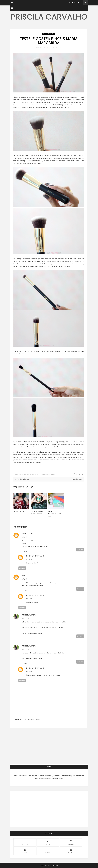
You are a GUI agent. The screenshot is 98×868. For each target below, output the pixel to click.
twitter (48, 842)
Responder (80, 550)
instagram (64, 158)
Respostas (23, 551)
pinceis (41, 474)
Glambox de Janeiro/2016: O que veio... (55, 514)
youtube (71, 851)
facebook (25, 842)
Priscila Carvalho (49, 17)
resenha (47, 474)
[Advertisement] (49, 750)
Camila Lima (28, 534)
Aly (24, 576)
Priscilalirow (29, 615)
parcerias (35, 474)
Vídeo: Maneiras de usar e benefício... (37, 512)
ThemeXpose (54, 865)
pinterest (48, 851)
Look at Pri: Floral (20, 511)
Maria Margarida (61, 105)
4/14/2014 (30, 559)
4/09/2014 (26, 537)
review (53, 474)
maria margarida (49, 34)
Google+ (25, 851)
